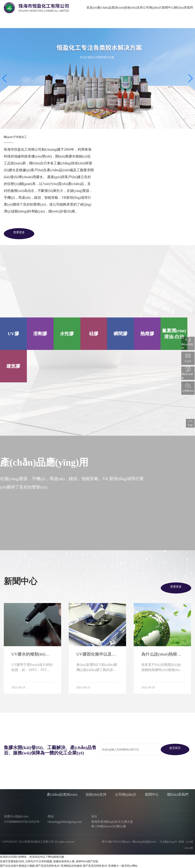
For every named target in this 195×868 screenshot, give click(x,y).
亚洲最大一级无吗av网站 (123, 866)
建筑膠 (13, 366)
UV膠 (13, 334)
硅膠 (94, 334)
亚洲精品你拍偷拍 (71, 866)
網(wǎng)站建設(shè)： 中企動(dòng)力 (155, 842)
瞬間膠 (121, 334)
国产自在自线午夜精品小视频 (17, 866)
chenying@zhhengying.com (65, 822)
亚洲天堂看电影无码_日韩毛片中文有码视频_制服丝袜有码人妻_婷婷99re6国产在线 (49, 861)
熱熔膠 (147, 334)
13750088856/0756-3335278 (22, 822)
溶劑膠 (40, 334)
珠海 (181, 842)
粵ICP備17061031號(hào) (115, 842)
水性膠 (67, 334)
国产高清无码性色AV (48, 866)
